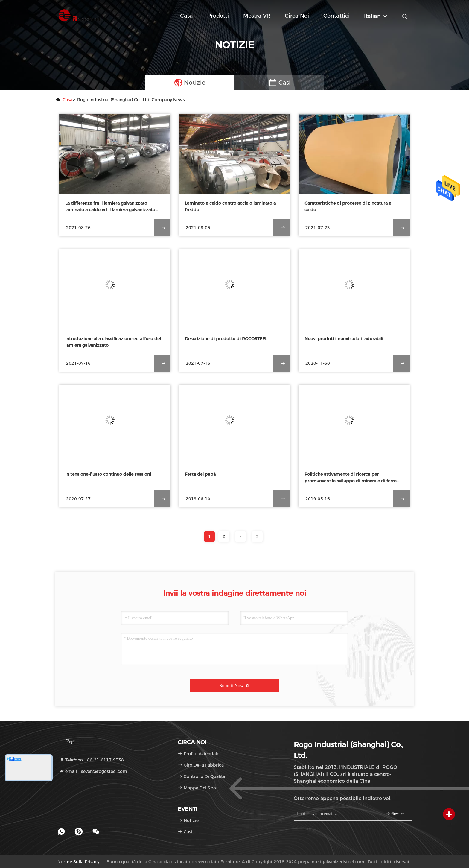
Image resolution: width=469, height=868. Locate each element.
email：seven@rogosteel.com (93, 771)
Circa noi (297, 16)
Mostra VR (257, 16)
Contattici (336, 16)
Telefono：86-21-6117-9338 (92, 760)
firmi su (395, 814)
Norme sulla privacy (78, 862)
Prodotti (218, 16)
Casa (186, 16)
